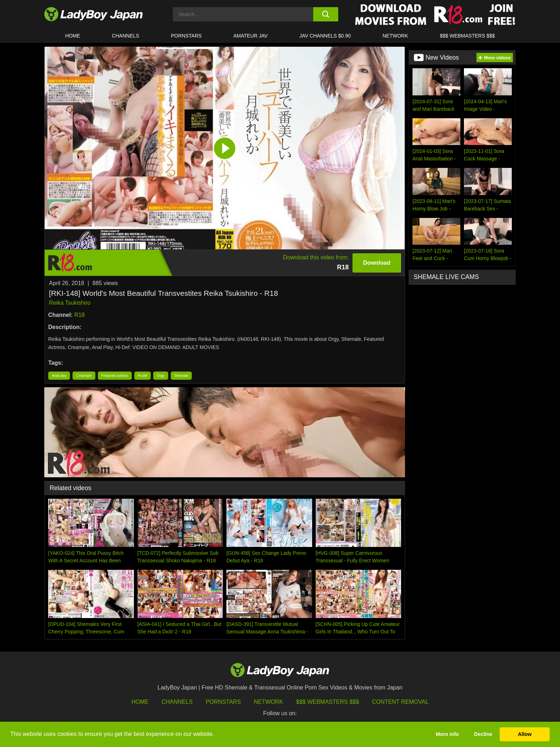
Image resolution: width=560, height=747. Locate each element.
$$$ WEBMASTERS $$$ (467, 36)
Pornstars (186, 36)
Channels (177, 702)
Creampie (84, 376)
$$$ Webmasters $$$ (327, 702)
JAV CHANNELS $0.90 (325, 36)
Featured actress (115, 376)
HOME (72, 36)
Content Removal (401, 702)
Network (395, 36)
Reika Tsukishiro (70, 303)
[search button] (326, 14)
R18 (79, 315)
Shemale (181, 376)
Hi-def (143, 376)
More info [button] (447, 734)
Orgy (161, 376)
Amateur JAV (251, 36)
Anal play (59, 376)
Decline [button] (483, 734)
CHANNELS (125, 36)
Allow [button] (525, 734)
